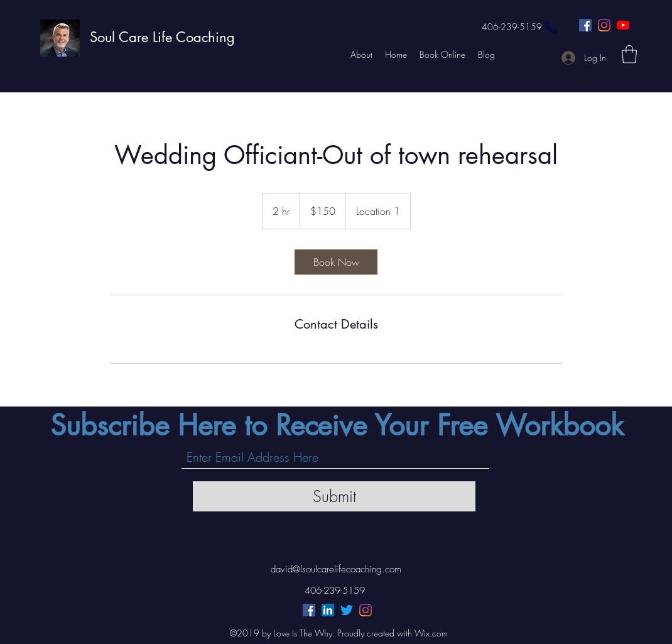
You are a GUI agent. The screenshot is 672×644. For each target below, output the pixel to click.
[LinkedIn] (328, 610)
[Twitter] (347, 610)
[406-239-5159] (521, 27)
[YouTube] (623, 25)
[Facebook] (585, 25)
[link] (336, 262)
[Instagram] (604, 25)
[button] (629, 54)
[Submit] (334, 496)
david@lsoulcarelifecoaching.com (336, 569)
